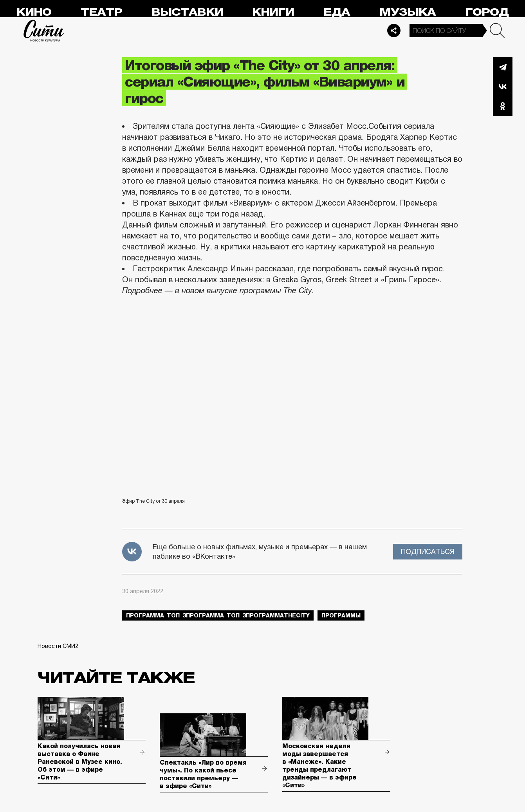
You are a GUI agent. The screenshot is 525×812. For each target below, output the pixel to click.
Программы (341, 615)
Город (487, 12)
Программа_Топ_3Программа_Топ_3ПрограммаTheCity (218, 615)
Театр (101, 12)
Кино (34, 12)
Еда (337, 12)
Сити (44, 31)
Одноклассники (503, 106)
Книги (273, 12)
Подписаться (428, 552)
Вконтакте (503, 87)
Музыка (408, 12)
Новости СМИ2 (58, 646)
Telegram (503, 67)
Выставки (187, 12)
